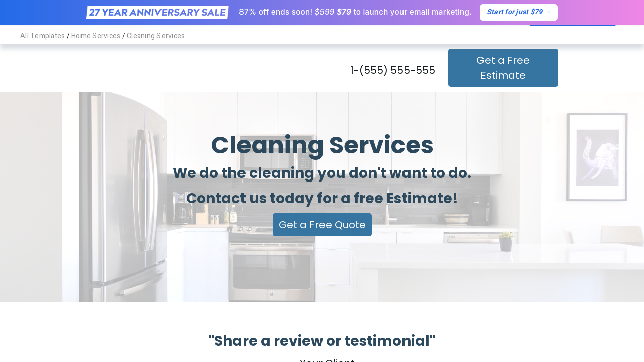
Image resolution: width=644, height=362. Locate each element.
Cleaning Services (156, 36)
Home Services (96, 36)
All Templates (43, 36)
